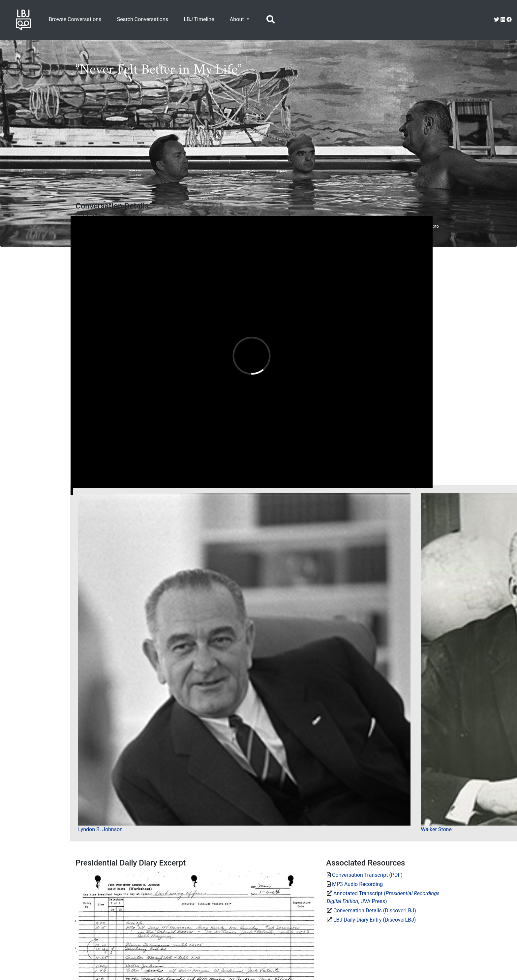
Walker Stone (436, 829)
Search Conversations (143, 19)
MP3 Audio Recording (357, 884)
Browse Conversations (75, 19)
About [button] (238, 19)
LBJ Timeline (199, 19)
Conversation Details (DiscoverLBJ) (375, 911)
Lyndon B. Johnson (100, 829)
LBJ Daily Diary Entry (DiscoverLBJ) (375, 920)
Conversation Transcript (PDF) (367, 875)
